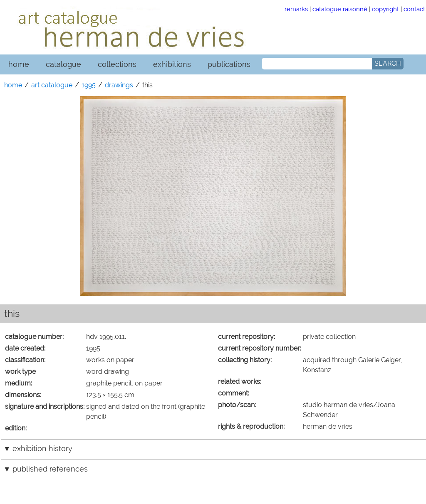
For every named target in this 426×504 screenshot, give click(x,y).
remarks (296, 9)
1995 (89, 85)
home (19, 64)
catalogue (63, 64)
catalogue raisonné (340, 9)
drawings (119, 85)
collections (117, 64)
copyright (385, 9)
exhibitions (172, 64)
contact (414, 9)
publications (229, 64)
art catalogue (52, 85)
